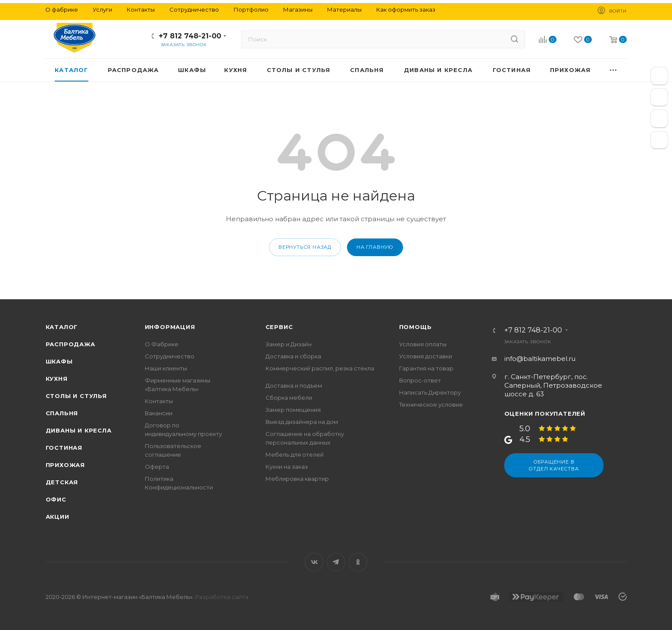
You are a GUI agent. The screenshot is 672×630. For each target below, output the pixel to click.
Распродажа (70, 344)
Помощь (416, 327)
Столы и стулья (76, 396)
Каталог (62, 327)
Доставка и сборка (293, 356)
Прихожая (65, 465)
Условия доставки (426, 356)
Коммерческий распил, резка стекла (320, 368)
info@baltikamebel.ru (540, 359)
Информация (170, 327)
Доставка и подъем (294, 386)
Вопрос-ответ (420, 380)
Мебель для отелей (295, 454)
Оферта (157, 467)
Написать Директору (430, 392)
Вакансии (159, 413)
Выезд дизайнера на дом (302, 422)
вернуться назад (305, 247)
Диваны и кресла (79, 430)
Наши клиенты (166, 368)
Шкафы (59, 361)
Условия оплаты (423, 344)
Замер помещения (293, 410)
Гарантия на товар (426, 368)
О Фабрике (162, 344)
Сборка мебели (289, 398)
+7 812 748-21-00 (190, 36)
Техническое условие (431, 404)
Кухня (57, 379)
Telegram (336, 562)
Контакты (159, 401)
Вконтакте (314, 562)
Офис (56, 499)
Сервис (279, 327)
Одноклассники (358, 562)
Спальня (62, 413)
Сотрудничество (170, 356)
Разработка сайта (222, 597)
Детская (62, 482)
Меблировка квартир (297, 479)
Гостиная (64, 448)
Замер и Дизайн (289, 344)
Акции (58, 517)
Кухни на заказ (287, 467)
